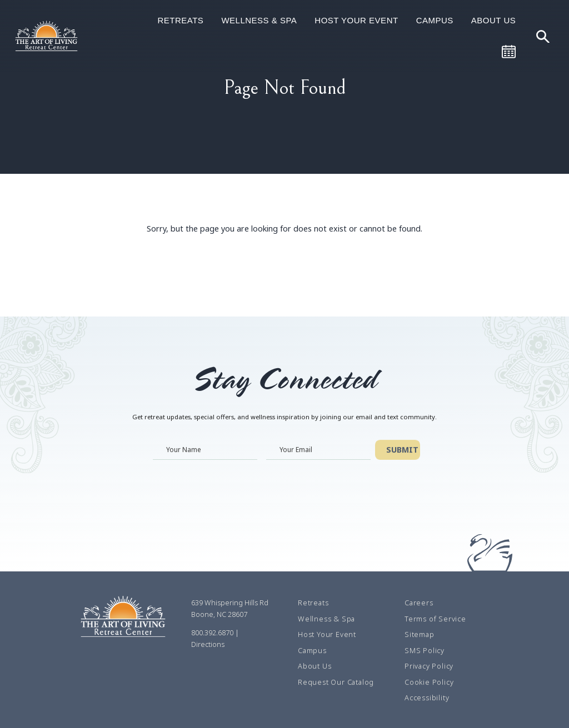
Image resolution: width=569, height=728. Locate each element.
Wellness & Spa (259, 20)
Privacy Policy (429, 666)
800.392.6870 (212, 633)
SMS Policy (425, 651)
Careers (419, 603)
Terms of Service (435, 619)
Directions (208, 645)
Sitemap (420, 635)
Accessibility (427, 698)
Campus (435, 20)
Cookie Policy (429, 682)
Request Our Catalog (336, 682)
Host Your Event (356, 20)
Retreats (180, 20)
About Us (493, 20)
